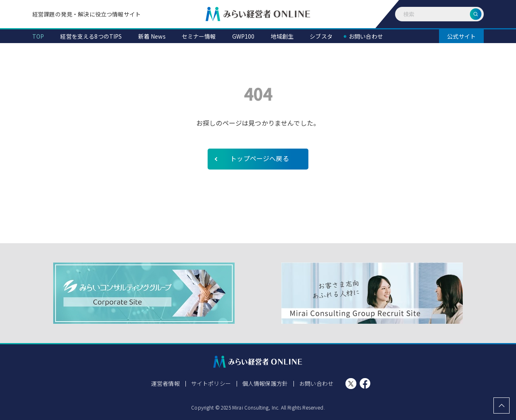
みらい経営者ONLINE (258, 14)
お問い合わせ (316, 383)
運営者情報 (165, 383)
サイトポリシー (211, 383)
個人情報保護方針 (265, 383)
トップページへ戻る (259, 158)
